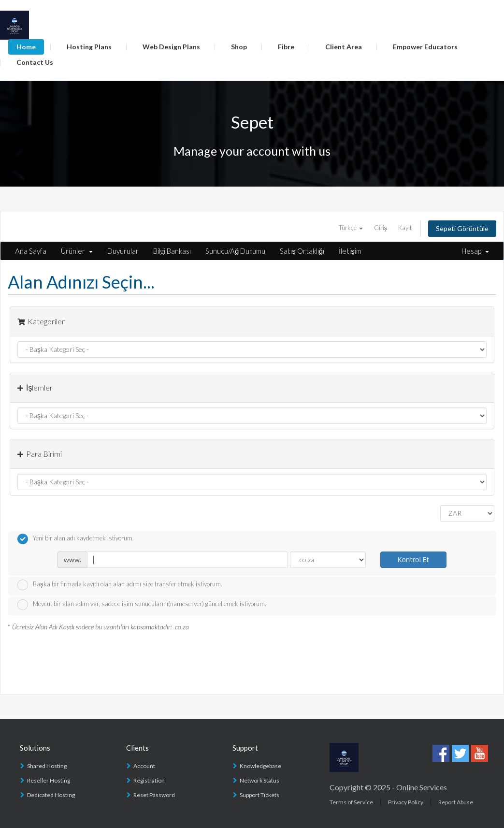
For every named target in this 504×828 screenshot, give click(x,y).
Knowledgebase (260, 766)
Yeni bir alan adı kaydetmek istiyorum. (76, 539)
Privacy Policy (406, 802)
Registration (149, 780)
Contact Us (35, 62)
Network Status (259, 780)
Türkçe (351, 228)
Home (26, 47)
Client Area (344, 47)
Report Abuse (456, 802)
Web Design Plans (171, 47)
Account (144, 766)
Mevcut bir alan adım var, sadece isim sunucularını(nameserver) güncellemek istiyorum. (142, 605)
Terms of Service (351, 802)
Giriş (381, 228)
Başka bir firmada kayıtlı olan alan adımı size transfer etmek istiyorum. (120, 585)
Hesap (475, 251)
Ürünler (77, 251)
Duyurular (123, 251)
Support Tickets (259, 795)
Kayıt (405, 228)
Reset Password (154, 795)
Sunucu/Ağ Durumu (235, 251)
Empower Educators (425, 47)
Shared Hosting (47, 766)
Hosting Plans (89, 47)
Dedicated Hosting (51, 795)
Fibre (286, 47)
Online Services (422, 787)
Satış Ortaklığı (302, 251)
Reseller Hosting (49, 780)
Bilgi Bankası (172, 251)
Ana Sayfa (31, 251)
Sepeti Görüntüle (462, 228)
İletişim (350, 251)
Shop (239, 47)
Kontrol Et (413, 559)
